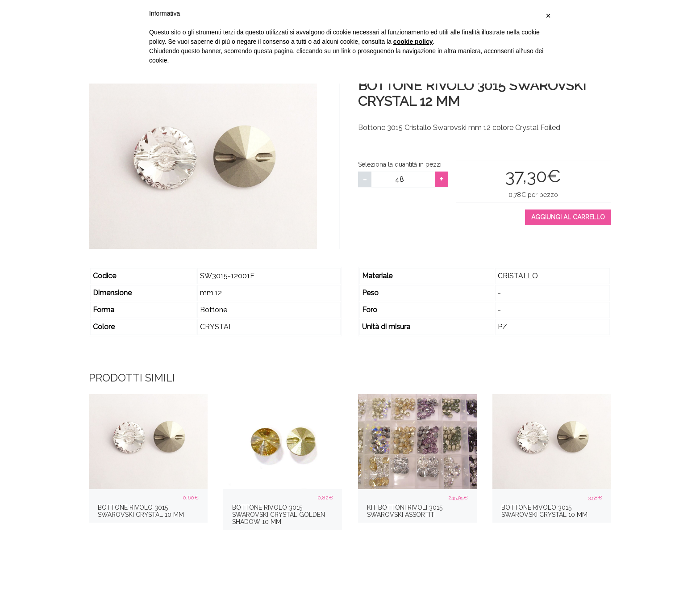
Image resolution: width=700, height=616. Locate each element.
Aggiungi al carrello (568, 217)
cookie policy (413, 42)
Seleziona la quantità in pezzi (400, 164)
